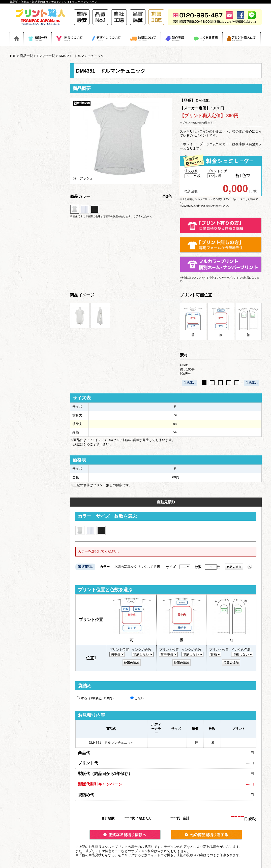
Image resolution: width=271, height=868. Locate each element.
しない (137, 698)
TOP (13, 56)
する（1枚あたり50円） (96, 698)
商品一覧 (26, 56)
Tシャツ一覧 (46, 56)
